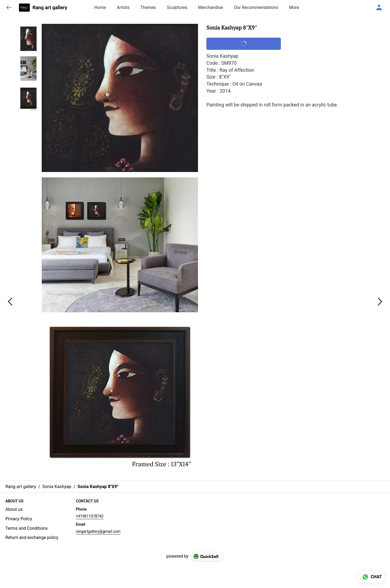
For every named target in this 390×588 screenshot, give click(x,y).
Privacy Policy (19, 519)
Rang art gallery (50, 8)
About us (14, 509)
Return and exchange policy (32, 537)
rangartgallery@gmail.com (98, 531)
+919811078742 (90, 516)
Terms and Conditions (27, 528)
